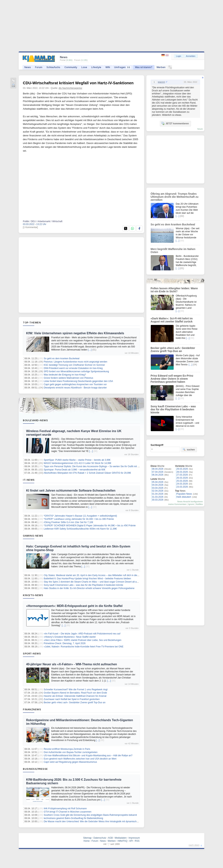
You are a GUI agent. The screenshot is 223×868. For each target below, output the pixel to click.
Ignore (191, 504)
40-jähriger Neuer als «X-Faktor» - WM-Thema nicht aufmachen (72, 664)
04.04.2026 (158, 485)
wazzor (161, 82)
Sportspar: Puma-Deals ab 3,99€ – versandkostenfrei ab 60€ (74, 470)
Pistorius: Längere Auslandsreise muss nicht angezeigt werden (75, 362)
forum (200, 129)
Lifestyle (96, 67)
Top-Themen (32, 322)
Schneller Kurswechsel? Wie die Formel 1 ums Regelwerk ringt (76, 690)
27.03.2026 (182, 475)
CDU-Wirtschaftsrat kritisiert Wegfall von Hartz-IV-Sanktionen (78, 83)
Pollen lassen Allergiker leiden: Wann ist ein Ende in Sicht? (174, 290)
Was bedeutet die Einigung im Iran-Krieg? (65, 375)
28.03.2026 (182, 472)
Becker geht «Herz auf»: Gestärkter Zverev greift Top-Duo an (75, 702)
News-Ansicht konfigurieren (190, 502)
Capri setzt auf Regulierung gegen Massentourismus (70, 762)
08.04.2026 (158, 469)
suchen (189, 449)
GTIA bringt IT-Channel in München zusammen (67, 812)
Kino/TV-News (33, 595)
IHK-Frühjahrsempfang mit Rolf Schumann (65, 809)
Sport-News (32, 653)
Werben (161, 67)
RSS (137, 841)
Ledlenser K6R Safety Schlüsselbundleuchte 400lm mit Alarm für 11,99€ (80, 529)
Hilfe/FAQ (122, 841)
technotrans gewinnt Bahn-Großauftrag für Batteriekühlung (73, 818)
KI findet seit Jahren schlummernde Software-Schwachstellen (71, 491)
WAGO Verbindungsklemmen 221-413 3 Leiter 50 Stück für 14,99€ (77, 463)
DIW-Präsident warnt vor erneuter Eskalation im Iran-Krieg (73, 368)
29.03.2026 (182, 469)
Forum (39, 67)
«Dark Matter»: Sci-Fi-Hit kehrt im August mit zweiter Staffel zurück (172, 320)
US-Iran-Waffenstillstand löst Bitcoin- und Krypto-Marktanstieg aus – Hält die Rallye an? (88, 755)
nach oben (194, 845)
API (131, 841)
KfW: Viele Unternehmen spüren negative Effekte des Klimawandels (75, 333)
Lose (84, 67)
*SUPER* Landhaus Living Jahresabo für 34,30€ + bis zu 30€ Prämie (79, 519)
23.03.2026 (182, 487)
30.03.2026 (158, 500)
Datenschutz (100, 838)
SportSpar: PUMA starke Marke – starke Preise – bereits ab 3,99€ (77, 460)
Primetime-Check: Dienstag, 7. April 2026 (65, 643)
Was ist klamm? (144, 67)
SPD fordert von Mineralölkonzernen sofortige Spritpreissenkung (76, 371)
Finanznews (32, 709)
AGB (110, 838)
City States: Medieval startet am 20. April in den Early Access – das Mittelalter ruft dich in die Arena (94, 575)
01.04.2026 (158, 494)
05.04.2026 (158, 482)
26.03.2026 (182, 478)
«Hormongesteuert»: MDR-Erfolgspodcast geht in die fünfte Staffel (74, 606)
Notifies (199, 504)
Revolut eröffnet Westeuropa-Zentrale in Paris (67, 749)
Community (71, 67)
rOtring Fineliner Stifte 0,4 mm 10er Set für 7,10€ (68, 522)
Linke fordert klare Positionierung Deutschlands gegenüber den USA (78, 381)
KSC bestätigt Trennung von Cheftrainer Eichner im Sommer (74, 365)
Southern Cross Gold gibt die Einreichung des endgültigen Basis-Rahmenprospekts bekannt (90, 815)
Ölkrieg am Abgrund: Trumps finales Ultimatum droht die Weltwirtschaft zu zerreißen (174, 197)
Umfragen (122, 67)
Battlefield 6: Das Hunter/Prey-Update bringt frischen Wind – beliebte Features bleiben (87, 579)
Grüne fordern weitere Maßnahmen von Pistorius (68, 378)
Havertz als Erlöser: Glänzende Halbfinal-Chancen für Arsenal (75, 696)
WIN (108, 67)
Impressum (134, 838)
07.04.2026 (158, 472)
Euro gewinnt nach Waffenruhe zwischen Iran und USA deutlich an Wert (80, 759)
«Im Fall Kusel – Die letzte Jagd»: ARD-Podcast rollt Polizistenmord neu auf (82, 634)
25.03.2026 (182, 481)
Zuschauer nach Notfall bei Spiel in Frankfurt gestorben (72, 699)
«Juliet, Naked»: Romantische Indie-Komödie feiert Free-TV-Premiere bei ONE (83, 647)
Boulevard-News (35, 420)
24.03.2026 (182, 484)
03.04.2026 (158, 488)
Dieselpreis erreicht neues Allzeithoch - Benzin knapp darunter (75, 388)
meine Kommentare (177, 504)
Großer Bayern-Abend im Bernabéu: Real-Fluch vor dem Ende (75, 693)
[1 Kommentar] (30, 227)
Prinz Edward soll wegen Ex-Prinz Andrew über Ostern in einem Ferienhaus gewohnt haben (172, 379)
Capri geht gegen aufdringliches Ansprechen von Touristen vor (75, 384)
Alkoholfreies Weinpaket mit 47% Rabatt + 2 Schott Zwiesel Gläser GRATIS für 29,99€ (87, 473)
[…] (90, 350)
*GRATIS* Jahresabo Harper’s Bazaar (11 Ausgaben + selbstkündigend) (80, 516)
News (28, 67)
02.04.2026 (158, 491)
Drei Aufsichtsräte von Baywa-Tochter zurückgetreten (71, 752)
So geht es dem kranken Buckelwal (61, 358)
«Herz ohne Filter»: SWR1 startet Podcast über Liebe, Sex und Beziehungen (83, 640)
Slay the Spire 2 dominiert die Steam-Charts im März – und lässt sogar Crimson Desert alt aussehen (94, 582)
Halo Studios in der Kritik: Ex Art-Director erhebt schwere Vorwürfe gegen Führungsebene (89, 588)
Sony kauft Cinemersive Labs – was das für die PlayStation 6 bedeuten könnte (83, 585)
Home (87, 841)
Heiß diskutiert (184, 497)
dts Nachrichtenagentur (70, 88)
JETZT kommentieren (175, 123)
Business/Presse (35, 769)
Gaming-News (33, 536)
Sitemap (87, 838)
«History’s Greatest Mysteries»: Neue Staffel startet (70, 637)
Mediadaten (121, 838)
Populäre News (184, 494)
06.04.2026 (158, 475)
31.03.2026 (158, 497)
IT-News (29, 480)
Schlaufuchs (53, 67)
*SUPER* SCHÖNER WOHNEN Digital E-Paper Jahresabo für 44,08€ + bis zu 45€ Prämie (90, 526)
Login (179, 56)
